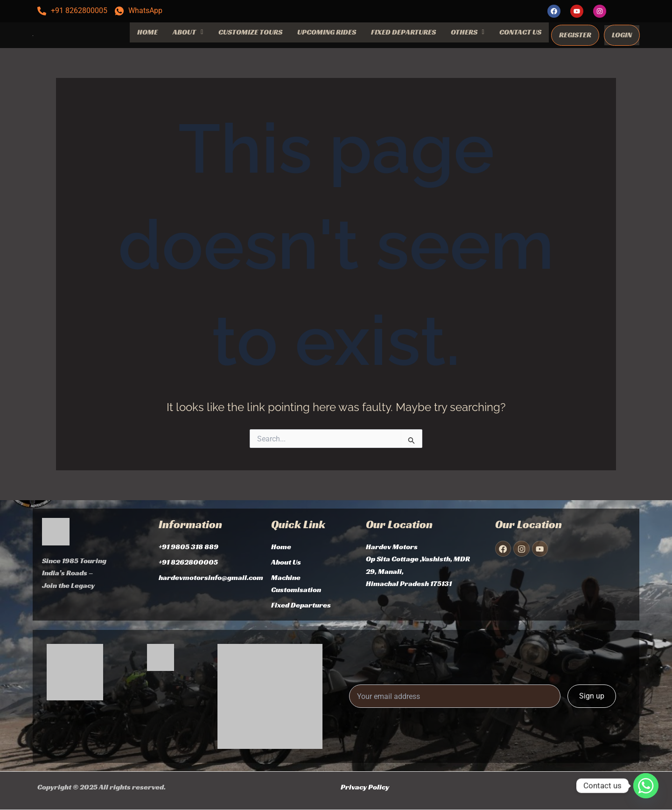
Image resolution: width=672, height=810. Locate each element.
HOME (147, 32)
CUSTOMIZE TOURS (250, 32)
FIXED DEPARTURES (403, 32)
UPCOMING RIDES (327, 32)
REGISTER (575, 35)
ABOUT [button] (188, 32)
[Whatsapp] (646, 786)
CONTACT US (520, 32)
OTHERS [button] (468, 32)
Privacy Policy (365, 787)
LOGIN (622, 35)
